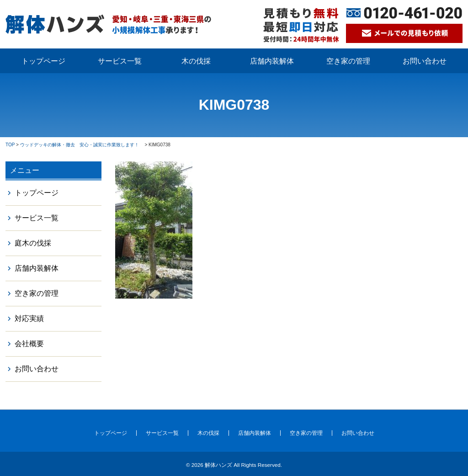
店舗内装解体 (272, 61)
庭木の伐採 (33, 243)
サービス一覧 (120, 61)
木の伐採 (196, 61)
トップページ (43, 61)
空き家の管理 (348, 61)
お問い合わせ (425, 61)
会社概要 (29, 344)
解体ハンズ (218, 465)
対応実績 (29, 318)
